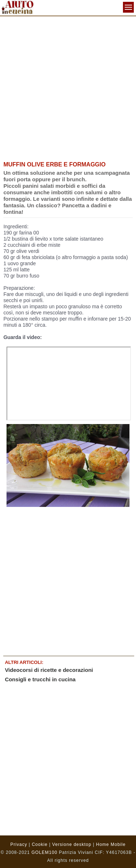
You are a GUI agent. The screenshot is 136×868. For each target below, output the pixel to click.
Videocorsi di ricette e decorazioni (49, 670)
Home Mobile (111, 844)
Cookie (40, 844)
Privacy (19, 844)
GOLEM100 (44, 852)
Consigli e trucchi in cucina (40, 679)
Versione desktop (72, 844)
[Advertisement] (68, 88)
